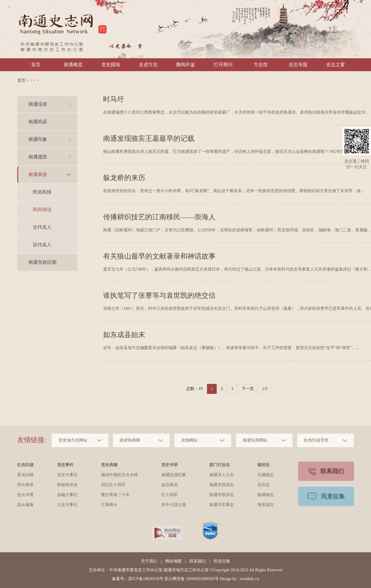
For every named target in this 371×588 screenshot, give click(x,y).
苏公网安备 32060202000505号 (192, 579)
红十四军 (170, 495)
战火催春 (25, 505)
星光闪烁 (25, 475)
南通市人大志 (222, 475)
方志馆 (261, 65)
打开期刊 (223, 65)
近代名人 (42, 245)
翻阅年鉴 (186, 65)
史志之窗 (336, 65)
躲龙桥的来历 (124, 178)
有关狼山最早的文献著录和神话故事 (159, 256)
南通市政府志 (222, 485)
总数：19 (194, 389)
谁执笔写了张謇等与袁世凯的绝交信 (159, 295)
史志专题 (298, 65)
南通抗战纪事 (174, 475)
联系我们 (198, 561)
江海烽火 (109, 505)
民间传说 (42, 210)
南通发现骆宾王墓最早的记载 (149, 139)
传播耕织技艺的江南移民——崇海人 (159, 217)
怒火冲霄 (25, 495)
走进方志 (148, 65)
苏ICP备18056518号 (146, 579)
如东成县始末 (124, 335)
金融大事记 (67, 495)
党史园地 (111, 65)
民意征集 (222, 561)
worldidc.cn (249, 579)
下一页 (248, 389)
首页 (36, 65)
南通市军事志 (222, 505)
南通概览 (73, 65)
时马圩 (114, 99)
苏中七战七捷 (174, 505)
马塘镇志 (266, 475)
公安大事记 (67, 505)
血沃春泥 (170, 485)
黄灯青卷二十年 (115, 495)
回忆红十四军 (113, 485)
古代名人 (42, 227)
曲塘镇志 (266, 495)
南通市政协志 (222, 495)
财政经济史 (67, 485)
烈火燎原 (25, 485)
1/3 (265, 389)
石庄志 (264, 485)
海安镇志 (266, 505)
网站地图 (173, 561)
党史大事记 (67, 475)
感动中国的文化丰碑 (119, 475)
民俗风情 (42, 192)
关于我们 (149, 561)
